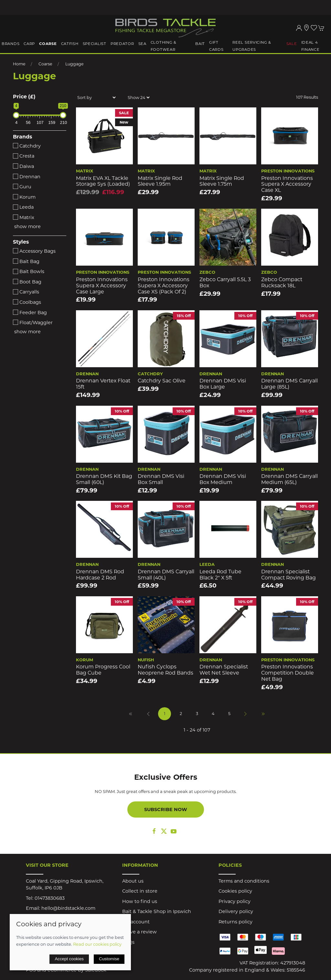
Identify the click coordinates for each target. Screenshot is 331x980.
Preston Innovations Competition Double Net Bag (288, 673)
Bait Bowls (29, 271)
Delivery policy (236, 911)
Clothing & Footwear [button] (164, 46)
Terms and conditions (244, 881)
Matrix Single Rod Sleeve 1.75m (222, 181)
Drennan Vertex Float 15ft (103, 384)
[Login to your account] (299, 28)
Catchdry (27, 146)
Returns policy (235, 922)
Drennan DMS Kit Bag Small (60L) (104, 479)
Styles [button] (21, 242)
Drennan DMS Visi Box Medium (223, 479)
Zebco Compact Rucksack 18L (282, 282)
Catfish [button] (70, 44)
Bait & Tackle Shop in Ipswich (157, 911)
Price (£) (24, 97)
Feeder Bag (30, 313)
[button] (314, 28)
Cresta (24, 156)
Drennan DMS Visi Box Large (223, 384)
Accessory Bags (34, 251)
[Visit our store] (306, 28)
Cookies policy (235, 891)
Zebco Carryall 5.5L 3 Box (225, 282)
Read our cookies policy (97, 944)
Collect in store (140, 891)
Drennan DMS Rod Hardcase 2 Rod (100, 575)
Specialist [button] (95, 44)
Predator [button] (122, 44)
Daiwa (23, 166)
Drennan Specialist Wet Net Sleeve (224, 670)
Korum (24, 197)
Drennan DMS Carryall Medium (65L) (289, 479)
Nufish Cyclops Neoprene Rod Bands (165, 670)
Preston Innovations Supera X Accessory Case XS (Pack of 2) (164, 285)
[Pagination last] (263, 714)
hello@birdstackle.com (68, 908)
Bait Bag (26, 261)
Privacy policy (235, 901)
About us (133, 881)
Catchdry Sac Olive (162, 381)
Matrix (24, 217)
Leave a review (139, 932)
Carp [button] (29, 44)
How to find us (140, 901)
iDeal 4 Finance (310, 46)
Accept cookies (69, 959)
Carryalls (26, 292)
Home (19, 64)
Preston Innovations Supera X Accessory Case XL (287, 184)
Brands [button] (11, 44)
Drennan (27, 177)
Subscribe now (166, 809)
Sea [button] (142, 44)
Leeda (23, 207)
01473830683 (50, 898)
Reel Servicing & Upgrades (252, 46)
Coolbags (27, 302)
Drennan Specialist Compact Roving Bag (288, 575)
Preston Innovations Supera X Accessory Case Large (102, 285)
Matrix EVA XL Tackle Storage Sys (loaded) (103, 181)
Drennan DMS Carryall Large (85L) (289, 384)
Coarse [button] (48, 44)
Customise (109, 959)
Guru (22, 187)
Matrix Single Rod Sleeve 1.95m (160, 181)
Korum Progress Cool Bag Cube (103, 670)
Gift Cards (216, 46)
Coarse (45, 64)
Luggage (75, 64)
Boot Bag (27, 282)
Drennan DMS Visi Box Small (161, 479)
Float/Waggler (33, 323)
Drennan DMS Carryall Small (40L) (166, 575)
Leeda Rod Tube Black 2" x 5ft (220, 575)
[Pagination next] (245, 714)
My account (136, 922)
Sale (292, 44)
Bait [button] (200, 44)
